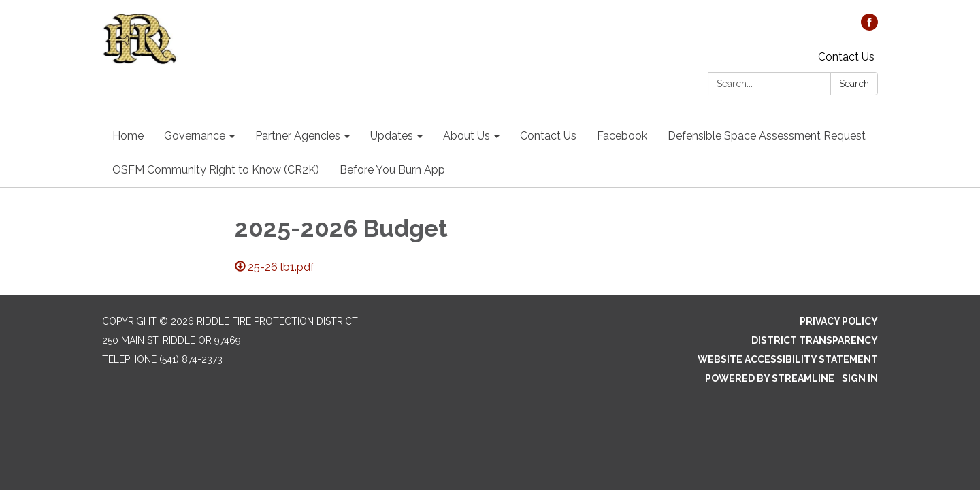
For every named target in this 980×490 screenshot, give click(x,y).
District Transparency (815, 340)
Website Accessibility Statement (788, 359)
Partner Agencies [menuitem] (298, 136)
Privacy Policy (839, 321)
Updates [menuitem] (392, 136)
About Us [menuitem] (467, 136)
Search (854, 84)
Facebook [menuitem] (622, 136)
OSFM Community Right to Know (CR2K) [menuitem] (216, 170)
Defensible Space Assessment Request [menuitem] (767, 136)
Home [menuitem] (128, 136)
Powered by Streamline (770, 378)
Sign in (860, 378)
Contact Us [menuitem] (548, 136)
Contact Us (846, 57)
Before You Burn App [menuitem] (392, 170)
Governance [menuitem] (195, 136)
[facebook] (869, 27)
